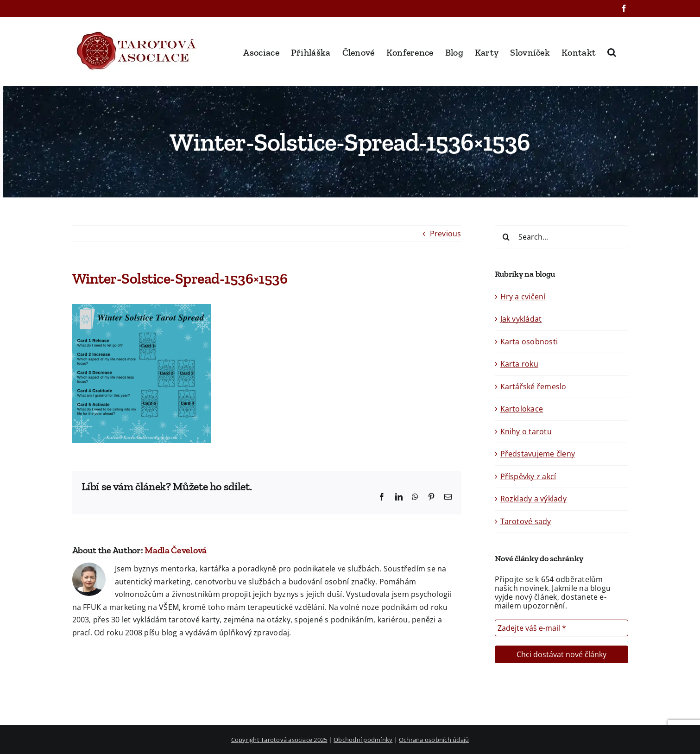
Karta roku (519, 364)
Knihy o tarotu (526, 431)
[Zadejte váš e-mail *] (561, 628)
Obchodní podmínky (363, 740)
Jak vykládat (521, 319)
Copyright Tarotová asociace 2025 (279, 740)
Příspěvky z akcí (528, 476)
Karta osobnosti (529, 342)
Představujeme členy (538, 454)
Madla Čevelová (176, 550)
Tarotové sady (526, 521)
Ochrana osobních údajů (434, 740)
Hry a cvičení (523, 297)
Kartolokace (522, 409)
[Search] (506, 237)
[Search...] (561, 237)
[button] (612, 51)
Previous (446, 234)
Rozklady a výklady (533, 499)
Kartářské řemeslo (533, 387)
